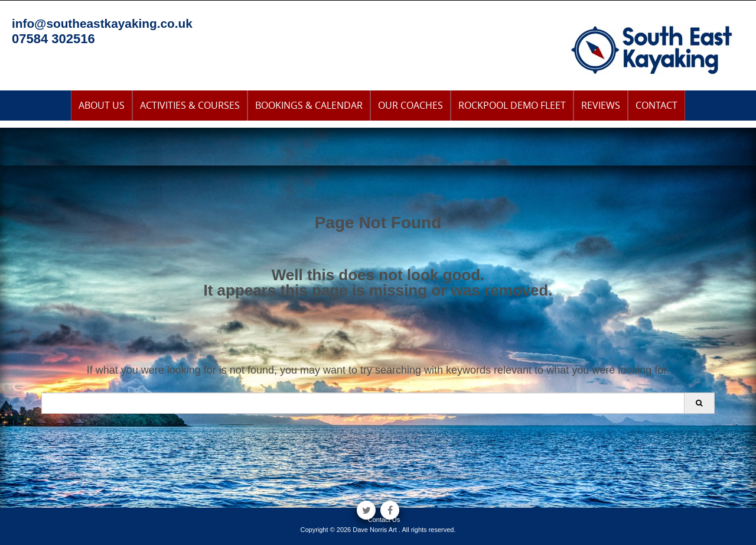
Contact (656, 105)
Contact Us (384, 520)
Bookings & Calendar (309, 105)
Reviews (601, 105)
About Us (102, 105)
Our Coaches (410, 105)
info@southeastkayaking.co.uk (102, 23)
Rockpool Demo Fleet (512, 105)
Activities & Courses (190, 105)
